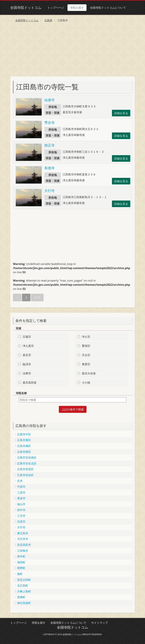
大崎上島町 (24, 591)
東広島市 (23, 533)
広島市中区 (24, 434)
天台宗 (86, 355)
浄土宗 (86, 337)
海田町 (21, 562)
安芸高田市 (24, 545)
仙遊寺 (49, 100)
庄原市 (21, 522)
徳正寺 (49, 145)
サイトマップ (99, 623)
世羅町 (21, 597)
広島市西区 (24, 452)
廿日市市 (23, 539)
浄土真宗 (28, 346)
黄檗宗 (86, 364)
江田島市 (23, 551)
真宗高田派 (30, 383)
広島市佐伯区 (25, 475)
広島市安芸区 (25, 469)
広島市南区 (24, 446)
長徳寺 (49, 168)
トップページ (56, 8)
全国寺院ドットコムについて (108, 8)
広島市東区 (24, 440)
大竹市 (21, 527)
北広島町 (23, 585)
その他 (86, 383)
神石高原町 (24, 603)
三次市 (21, 516)
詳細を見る (121, 113)
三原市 (21, 492)
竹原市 (21, 487)
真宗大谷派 (89, 373)
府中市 (21, 510)
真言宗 (27, 355)
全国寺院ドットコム (26, 8)
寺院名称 (21, 393)
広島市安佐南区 (27, 458)
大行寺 (49, 191)
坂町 (20, 574)
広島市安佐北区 (27, 463)
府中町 (21, 556)
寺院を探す (77, 8)
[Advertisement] (72, 50)
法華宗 (27, 373)
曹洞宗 (86, 346)
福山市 (21, 504)
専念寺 (49, 123)
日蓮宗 (27, 337)
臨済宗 (27, 364)
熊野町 (21, 568)
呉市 (20, 481)
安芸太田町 (24, 580)
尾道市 (21, 498)
